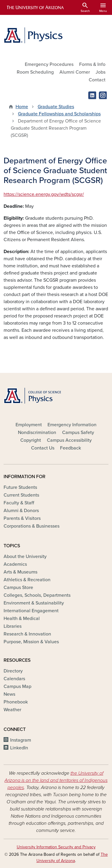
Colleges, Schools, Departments (37, 595)
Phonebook (16, 702)
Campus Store (18, 588)
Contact (97, 80)
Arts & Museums (20, 572)
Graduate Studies (56, 107)
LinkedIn (19, 748)
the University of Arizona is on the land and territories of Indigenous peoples (56, 780)
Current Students (21, 495)
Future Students (20, 487)
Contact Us (43, 448)
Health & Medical (22, 619)
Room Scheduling (35, 72)
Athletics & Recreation (27, 580)
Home (22, 107)
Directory (13, 671)
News (9, 694)
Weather (12, 710)
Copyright (31, 440)
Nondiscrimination (37, 433)
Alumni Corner (75, 72)
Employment (29, 425)
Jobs (101, 72)
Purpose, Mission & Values (31, 642)
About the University (25, 557)
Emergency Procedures (49, 64)
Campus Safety (78, 433)
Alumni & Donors (21, 511)
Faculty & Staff (19, 503)
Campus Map (17, 686)
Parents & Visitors (22, 518)
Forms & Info (92, 64)
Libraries (13, 626)
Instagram (21, 740)
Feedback (70, 448)
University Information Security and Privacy (56, 847)
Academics (15, 564)
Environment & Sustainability (34, 603)
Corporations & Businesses (32, 526)
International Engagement (31, 611)
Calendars (14, 679)
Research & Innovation (27, 634)
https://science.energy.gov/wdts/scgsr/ (44, 194)
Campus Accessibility (69, 440)
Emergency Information (72, 425)
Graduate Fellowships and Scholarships (59, 114)
